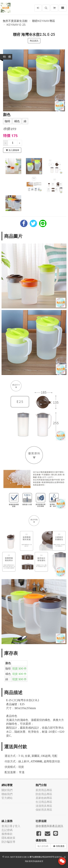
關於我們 (7, 790)
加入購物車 (13, 150)
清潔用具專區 (44, 806)
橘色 (17, 121)
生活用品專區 (44, 802)
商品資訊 (34, 41)
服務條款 (7, 834)
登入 (18, 826)
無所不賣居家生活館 (15, 21)
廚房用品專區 (44, 790)
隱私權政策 (8, 838)
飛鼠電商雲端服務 (32, 861)
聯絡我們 (7, 794)
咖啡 (7, 121)
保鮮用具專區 (44, 810)
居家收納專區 (44, 798)
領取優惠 (59, 846)
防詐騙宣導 (8, 842)
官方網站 (7, 798)
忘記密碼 (7, 830)
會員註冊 (7, 826)
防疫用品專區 (44, 794)
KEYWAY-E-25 (16, 25)
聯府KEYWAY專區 (44, 21)
